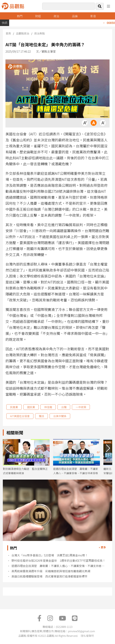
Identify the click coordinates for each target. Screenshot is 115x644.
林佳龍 (48, 407)
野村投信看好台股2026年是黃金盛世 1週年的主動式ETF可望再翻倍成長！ (58, 561)
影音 (93, 16)
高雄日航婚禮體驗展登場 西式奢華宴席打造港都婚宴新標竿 (49, 576)
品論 (75, 16)
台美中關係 (60, 416)
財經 (38, 16)
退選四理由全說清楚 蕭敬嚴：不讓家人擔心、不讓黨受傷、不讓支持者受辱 (59, 566)
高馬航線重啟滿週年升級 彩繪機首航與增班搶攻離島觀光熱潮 (51, 571)
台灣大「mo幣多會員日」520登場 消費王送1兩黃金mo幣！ (50, 555)
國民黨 (31, 407)
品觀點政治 (23, 33)
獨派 (41, 416)
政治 (56, 16)
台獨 (64, 407)
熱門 (20, 16)
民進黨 (14, 407)
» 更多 (102, 547)
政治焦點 (40, 33)
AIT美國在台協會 (20, 416)
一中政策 (81, 407)
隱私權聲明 (87, 636)
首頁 (8, 33)
